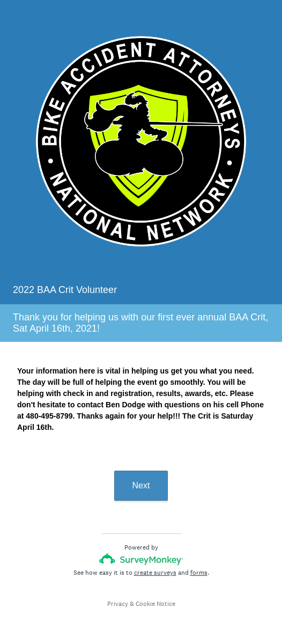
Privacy (118, 604)
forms (199, 573)
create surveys (155, 573)
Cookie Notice (155, 604)
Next (141, 485)
